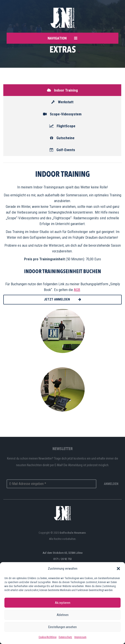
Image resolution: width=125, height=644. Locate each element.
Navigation (62, 38)
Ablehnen (63, 615)
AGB (77, 290)
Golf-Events (62, 150)
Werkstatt (62, 102)
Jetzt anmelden (62, 299)
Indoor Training (62, 90)
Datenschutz (65, 637)
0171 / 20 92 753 (62, 559)
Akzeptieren (63, 603)
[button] (118, 569)
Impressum (80, 637)
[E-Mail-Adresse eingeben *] (51, 484)
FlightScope (62, 126)
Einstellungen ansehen (62, 627)
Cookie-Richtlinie (48, 637)
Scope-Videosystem (62, 114)
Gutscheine (62, 138)
